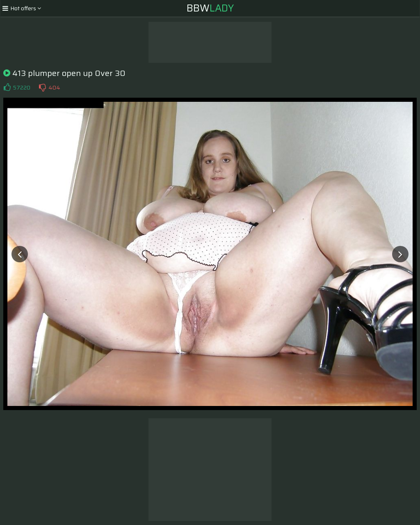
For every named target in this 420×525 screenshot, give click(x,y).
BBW (210, 8)
